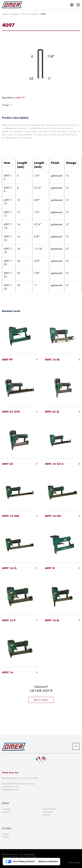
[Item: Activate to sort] (9, 165)
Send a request (41, 700)
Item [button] (7, 163)
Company (6, 809)
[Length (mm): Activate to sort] (24, 165)
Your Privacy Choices (20, 862)
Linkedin (6, 834)
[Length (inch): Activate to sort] (41, 165)
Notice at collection (48, 861)
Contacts (47, 815)
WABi (78, 863)
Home (5, 14)
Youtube (5, 837)
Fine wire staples (30, 14)
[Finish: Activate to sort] (57, 165)
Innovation (6, 812)
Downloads (48, 812)
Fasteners (15, 14)
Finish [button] (55, 163)
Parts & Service (49, 809)
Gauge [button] (71, 163)
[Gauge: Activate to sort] (73, 165)
